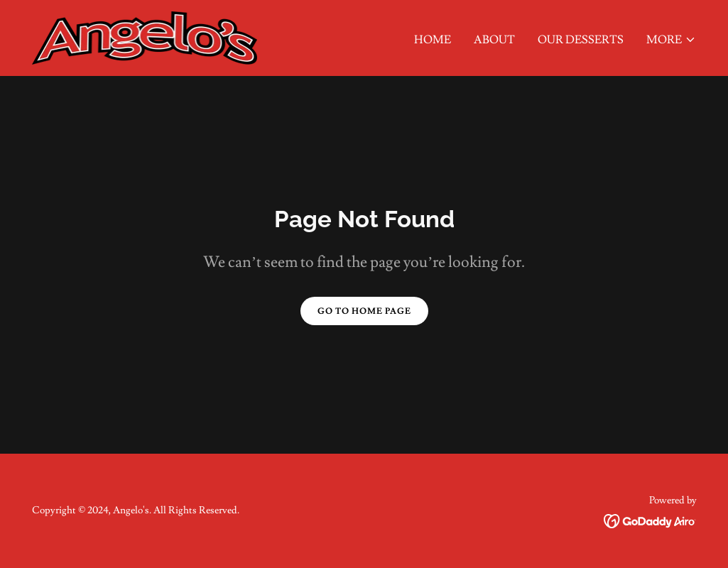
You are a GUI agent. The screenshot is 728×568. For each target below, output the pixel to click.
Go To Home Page (364, 311)
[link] (145, 35)
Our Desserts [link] (581, 40)
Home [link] (433, 40)
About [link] (494, 40)
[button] (671, 40)
